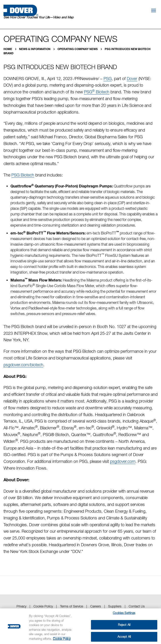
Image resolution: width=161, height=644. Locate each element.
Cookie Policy (43, 606)
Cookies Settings (124, 613)
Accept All (124, 637)
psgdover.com (123, 461)
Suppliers (115, 606)
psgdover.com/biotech (23, 365)
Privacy (21, 606)
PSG (108, 79)
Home (8, 49)
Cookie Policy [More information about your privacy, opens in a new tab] (62, 639)
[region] (80, 626)
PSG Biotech (97, 92)
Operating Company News (78, 49)
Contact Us (137, 606)
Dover (132, 79)
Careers (96, 606)
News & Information (35, 49)
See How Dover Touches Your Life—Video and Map (39, 17)
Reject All (124, 625)
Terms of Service (72, 606)
